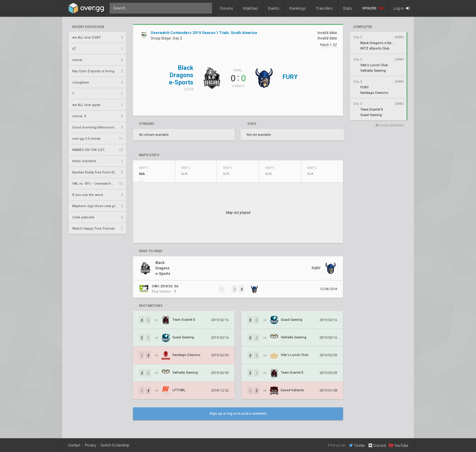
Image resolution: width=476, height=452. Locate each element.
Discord (377, 446)
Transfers (324, 8)
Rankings (297, 8)
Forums (227, 8)
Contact (74, 445)
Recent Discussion (88, 27)
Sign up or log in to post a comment (238, 414)
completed (363, 27)
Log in (401, 8)
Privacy (90, 445)
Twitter (357, 445)
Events (274, 8)
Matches (251, 8)
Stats (347, 8)
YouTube (398, 445)
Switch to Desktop (115, 445)
